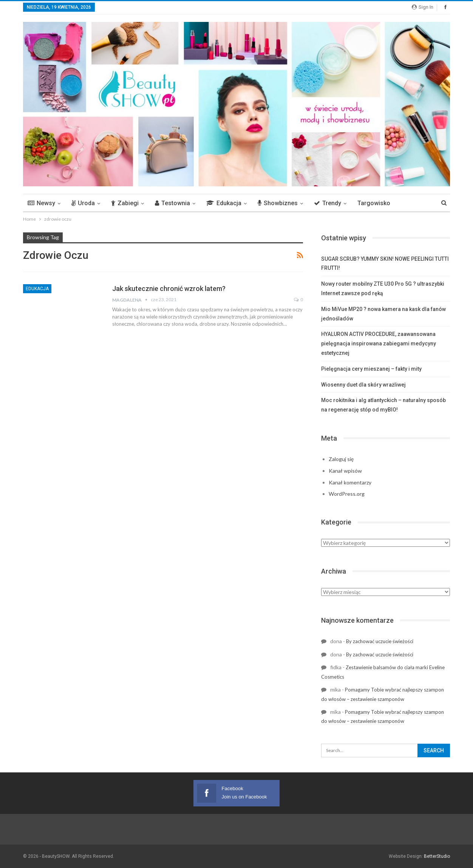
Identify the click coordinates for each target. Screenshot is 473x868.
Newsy (41, 203)
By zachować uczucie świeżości (380, 641)
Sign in (423, 7)
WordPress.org (347, 494)
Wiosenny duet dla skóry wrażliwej (363, 385)
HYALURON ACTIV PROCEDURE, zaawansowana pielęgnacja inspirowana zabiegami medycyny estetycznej (379, 343)
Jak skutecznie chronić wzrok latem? (169, 289)
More (409, 203)
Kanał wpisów (345, 471)
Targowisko (374, 203)
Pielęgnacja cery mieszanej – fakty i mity (372, 369)
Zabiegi (125, 203)
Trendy (328, 203)
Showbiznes (278, 203)
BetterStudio (437, 856)
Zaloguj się (341, 459)
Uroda (83, 203)
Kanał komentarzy (350, 482)
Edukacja (224, 203)
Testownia (172, 203)
